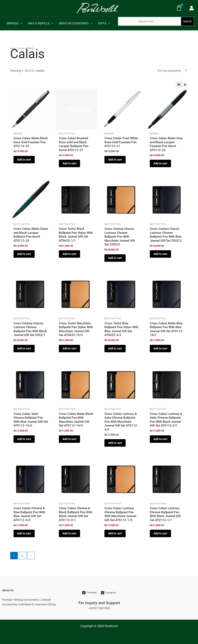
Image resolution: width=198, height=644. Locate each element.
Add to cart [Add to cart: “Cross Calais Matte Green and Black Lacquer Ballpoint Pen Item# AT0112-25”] (24, 254)
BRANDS (15, 23)
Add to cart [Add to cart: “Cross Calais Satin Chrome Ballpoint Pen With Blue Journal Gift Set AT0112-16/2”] (24, 439)
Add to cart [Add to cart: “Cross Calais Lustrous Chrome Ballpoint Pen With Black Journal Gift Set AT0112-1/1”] (160, 533)
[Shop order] (172, 71)
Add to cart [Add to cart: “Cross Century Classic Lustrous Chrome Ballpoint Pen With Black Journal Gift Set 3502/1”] (24, 348)
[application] (20, 23)
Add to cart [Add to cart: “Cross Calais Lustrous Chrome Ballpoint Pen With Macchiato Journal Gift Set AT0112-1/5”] (115, 533)
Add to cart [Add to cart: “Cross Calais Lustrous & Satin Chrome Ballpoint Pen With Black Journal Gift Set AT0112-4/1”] (160, 439)
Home (13, 48)
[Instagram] (108, 593)
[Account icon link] (192, 8)
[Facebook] (89, 593)
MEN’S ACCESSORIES (76, 23)
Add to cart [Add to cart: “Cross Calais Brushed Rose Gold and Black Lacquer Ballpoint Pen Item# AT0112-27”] (69, 163)
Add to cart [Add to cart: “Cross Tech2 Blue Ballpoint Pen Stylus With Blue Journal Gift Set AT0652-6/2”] (115, 348)
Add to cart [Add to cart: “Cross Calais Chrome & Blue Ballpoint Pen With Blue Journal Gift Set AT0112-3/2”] (24, 533)
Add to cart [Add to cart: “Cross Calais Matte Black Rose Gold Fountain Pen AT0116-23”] (24, 160)
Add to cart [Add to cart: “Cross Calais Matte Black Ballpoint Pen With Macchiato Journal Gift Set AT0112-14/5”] (69, 439)
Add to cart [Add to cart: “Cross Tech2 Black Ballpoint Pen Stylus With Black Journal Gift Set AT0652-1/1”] (69, 254)
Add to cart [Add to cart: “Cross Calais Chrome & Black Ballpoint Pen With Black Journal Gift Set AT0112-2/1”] (69, 533)
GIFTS (104, 23)
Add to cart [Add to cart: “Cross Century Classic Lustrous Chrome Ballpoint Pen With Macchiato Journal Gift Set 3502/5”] (115, 258)
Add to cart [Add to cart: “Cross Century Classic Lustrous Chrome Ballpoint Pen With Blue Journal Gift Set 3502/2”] (160, 254)
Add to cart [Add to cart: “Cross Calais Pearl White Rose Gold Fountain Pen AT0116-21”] (115, 160)
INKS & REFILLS (41, 23)
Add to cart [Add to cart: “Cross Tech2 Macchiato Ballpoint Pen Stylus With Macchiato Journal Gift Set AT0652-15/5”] (69, 348)
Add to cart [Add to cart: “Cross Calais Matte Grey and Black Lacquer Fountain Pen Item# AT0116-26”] (160, 163)
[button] (156, 28)
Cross (21, 48)
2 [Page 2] (22, 556)
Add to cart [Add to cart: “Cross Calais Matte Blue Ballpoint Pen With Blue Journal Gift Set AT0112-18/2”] (160, 348)
